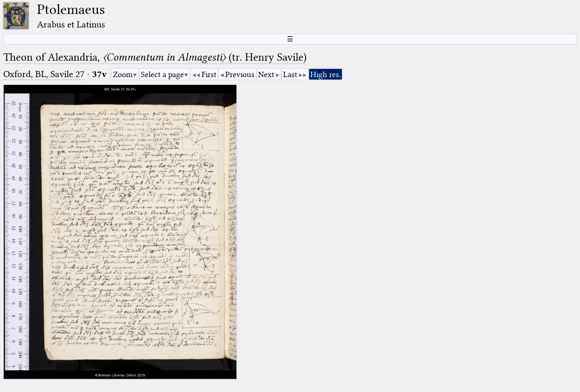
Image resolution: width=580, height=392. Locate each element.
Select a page (162, 74)
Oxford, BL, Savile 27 (44, 74)
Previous (240, 74)
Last (290, 74)
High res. (326, 74)
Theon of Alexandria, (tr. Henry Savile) (155, 57)
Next (266, 74)
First (209, 74)
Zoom (123, 74)
